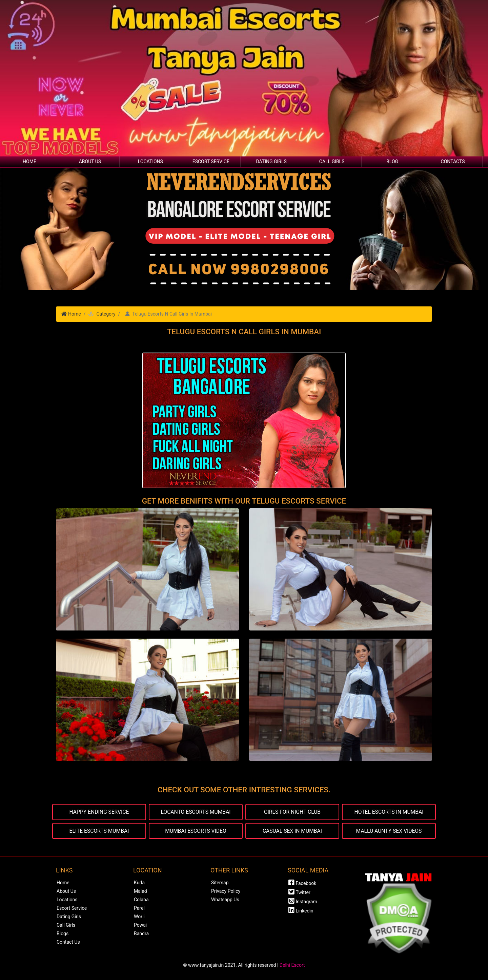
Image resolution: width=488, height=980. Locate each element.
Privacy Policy (226, 891)
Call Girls (332, 162)
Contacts (453, 162)
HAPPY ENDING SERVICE (99, 812)
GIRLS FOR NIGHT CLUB (292, 812)
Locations (150, 162)
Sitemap (220, 883)
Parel (139, 908)
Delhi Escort (292, 965)
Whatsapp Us (225, 900)
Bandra (141, 934)
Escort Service (211, 162)
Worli (139, 917)
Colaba (141, 900)
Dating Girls (271, 162)
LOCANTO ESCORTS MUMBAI (196, 812)
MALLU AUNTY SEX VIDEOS (389, 831)
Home (29, 162)
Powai (140, 925)
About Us (90, 162)
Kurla (139, 883)
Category (106, 314)
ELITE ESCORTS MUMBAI (99, 831)
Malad (140, 891)
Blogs (63, 934)
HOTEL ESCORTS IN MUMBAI (389, 812)
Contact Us (68, 942)
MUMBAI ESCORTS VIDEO (196, 831)
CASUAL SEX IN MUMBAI (292, 831)
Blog (392, 162)
